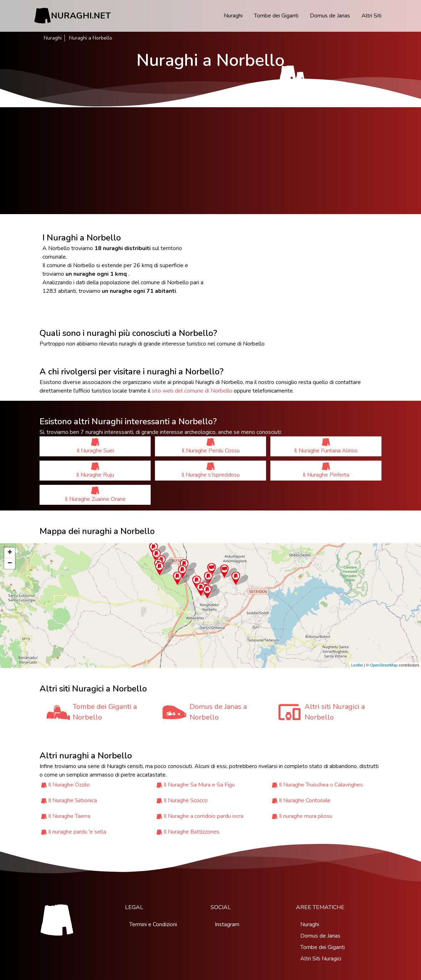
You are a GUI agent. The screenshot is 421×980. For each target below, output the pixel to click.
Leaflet (357, 665)
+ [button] (10, 553)
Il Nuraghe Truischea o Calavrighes (321, 785)
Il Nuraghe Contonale (305, 800)
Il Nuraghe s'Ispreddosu (210, 470)
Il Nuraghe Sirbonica (72, 800)
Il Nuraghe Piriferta (326, 470)
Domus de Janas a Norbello (218, 712)
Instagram (227, 924)
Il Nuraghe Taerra (69, 816)
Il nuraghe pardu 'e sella (77, 832)
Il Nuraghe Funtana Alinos (326, 446)
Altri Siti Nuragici (321, 959)
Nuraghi (233, 16)
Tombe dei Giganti (276, 16)
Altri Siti (371, 16)
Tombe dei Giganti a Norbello (105, 712)
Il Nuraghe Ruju (95, 470)
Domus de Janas (330, 16)
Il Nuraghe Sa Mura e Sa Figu (199, 785)
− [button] (10, 564)
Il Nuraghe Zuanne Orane (95, 495)
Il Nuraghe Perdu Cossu (211, 446)
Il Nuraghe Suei (95, 446)
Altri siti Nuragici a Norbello (335, 712)
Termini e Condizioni (153, 924)
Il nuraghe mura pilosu (306, 816)
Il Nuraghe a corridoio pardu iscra (203, 816)
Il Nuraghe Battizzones (191, 832)
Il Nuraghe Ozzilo (69, 785)
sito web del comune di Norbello (192, 391)
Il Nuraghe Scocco (186, 800)
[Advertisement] (210, 161)
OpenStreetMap (384, 665)
